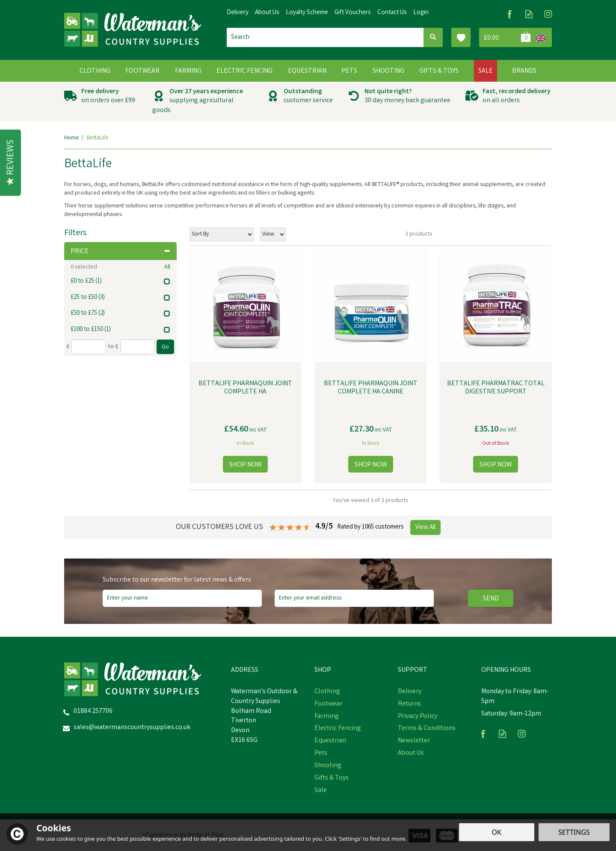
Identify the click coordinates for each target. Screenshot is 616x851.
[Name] (182, 598)
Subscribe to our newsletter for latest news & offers (177, 580)
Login (421, 13)
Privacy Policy (418, 717)
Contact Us (392, 13)
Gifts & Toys (332, 778)
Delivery (410, 692)
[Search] (325, 37)
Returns (409, 704)
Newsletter (414, 741)
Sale (321, 791)
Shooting (328, 766)
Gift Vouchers (353, 13)
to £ (113, 347)
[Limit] (273, 234)
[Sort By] (222, 234)
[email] (354, 598)
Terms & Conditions (427, 729)
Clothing (327, 692)
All (167, 267)
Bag (506, 37)
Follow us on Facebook (510, 14)
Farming (327, 717)
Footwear (328, 704)
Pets (321, 753)
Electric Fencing (338, 729)
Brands (524, 71)
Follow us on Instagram (548, 14)
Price (120, 252)
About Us (411, 753)
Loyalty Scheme (307, 13)
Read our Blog (529, 14)
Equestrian (330, 741)
